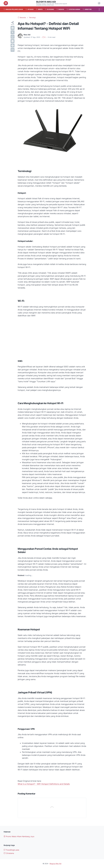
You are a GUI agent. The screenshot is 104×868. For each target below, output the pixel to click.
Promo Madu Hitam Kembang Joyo (19, 836)
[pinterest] (13, 45)
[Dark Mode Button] (99, 3)
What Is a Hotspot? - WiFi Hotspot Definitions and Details (44, 784)
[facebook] (13, 28)
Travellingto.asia (11, 850)
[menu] (6, 3)
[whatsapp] (13, 37)
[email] (13, 50)
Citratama (9, 853)
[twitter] (13, 32)
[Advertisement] (52, 340)
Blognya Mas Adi (46, 2)
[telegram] (13, 41)
